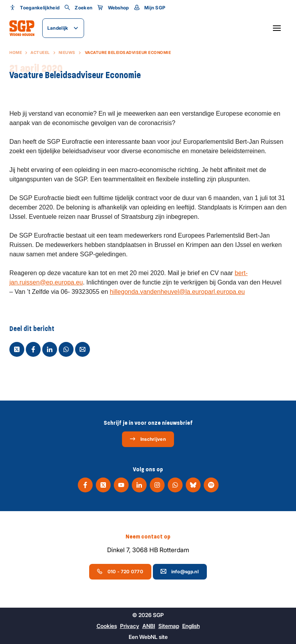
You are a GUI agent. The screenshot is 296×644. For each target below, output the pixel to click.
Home (16, 52)
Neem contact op (148, 537)
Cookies (107, 626)
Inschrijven (148, 439)
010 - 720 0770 (120, 571)
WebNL (148, 637)
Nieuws (67, 52)
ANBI (149, 626)
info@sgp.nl (179, 571)
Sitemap (169, 626)
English (191, 626)
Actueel (40, 52)
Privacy (130, 626)
